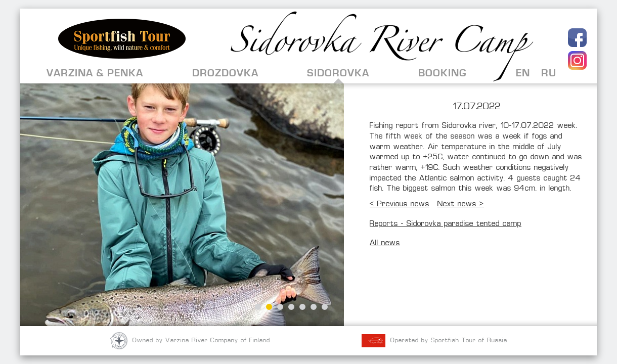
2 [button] (269, 307)
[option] (182, 205)
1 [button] (258, 307)
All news (385, 243)
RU (549, 73)
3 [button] (280, 307)
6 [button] (314, 307)
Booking (443, 73)
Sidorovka (338, 73)
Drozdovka (225, 73)
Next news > (461, 204)
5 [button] (302, 307)
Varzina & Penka (95, 73)
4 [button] (291, 307)
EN (523, 73)
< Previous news (400, 204)
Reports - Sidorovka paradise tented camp (446, 224)
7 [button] (325, 307)
